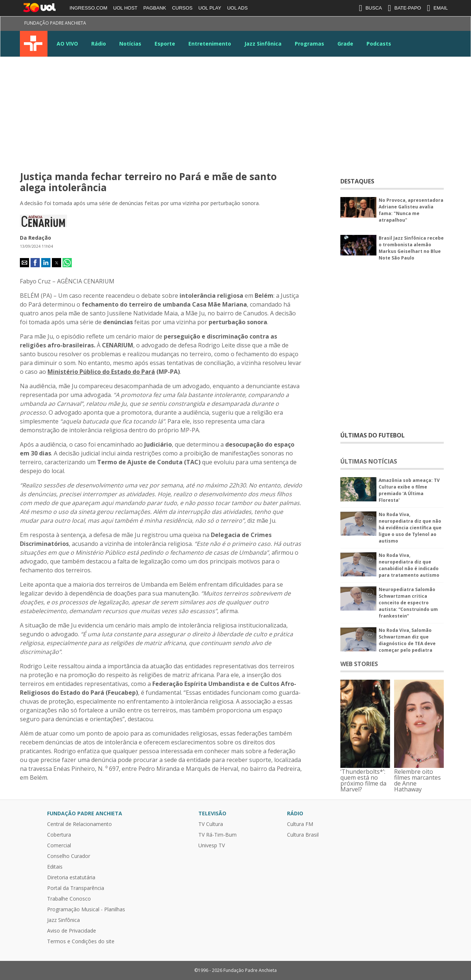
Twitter (365, 24)
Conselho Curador (69, 856)
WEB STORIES (359, 664)
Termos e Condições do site (81, 941)
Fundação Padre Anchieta (55, 23)
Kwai (444, 24)
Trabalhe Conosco (69, 899)
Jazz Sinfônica (263, 44)
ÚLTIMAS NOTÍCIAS (369, 461)
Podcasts (379, 44)
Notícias (130, 44)
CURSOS (182, 8)
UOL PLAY (210, 8)
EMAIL (437, 8)
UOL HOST (125, 8)
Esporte (165, 44)
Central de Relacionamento (79, 824)
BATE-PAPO (404, 8)
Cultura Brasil (303, 835)
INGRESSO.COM (88, 8)
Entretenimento (210, 44)
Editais (55, 867)
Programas (309, 44)
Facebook (351, 24)
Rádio (99, 44)
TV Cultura (34, 44)
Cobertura (59, 835)
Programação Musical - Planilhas (86, 909)
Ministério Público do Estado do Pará (101, 372)
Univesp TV (212, 845)
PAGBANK (155, 8)
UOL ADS (237, 8)
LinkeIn (404, 24)
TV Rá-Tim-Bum (217, 835)
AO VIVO (67, 44)
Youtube (391, 24)
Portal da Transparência (76, 888)
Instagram (378, 24)
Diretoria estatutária (71, 877)
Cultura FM (300, 824)
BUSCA (370, 8)
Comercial (59, 845)
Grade (345, 44)
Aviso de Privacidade (72, 931)
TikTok (431, 24)
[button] (24, 263)
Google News (418, 24)
